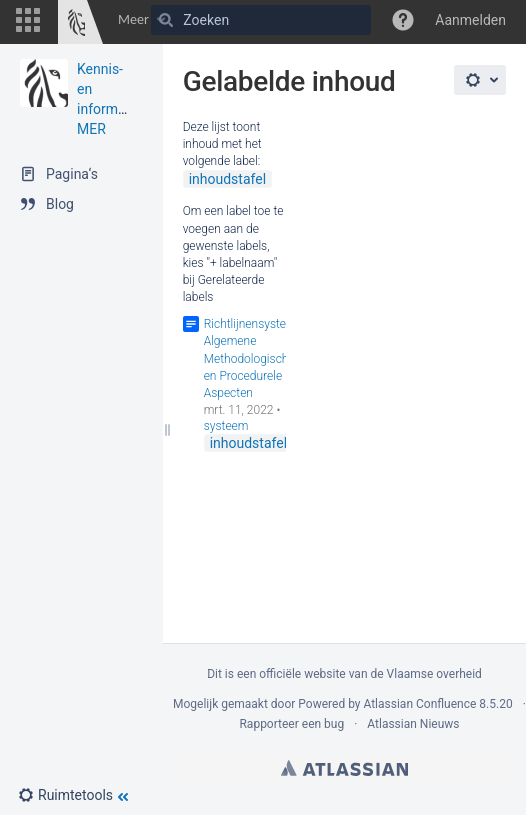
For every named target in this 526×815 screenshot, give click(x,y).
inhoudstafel (227, 179)
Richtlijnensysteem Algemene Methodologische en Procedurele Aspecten (253, 358)
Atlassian (344, 768)
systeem (226, 426)
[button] (28, 20)
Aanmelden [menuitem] (470, 20)
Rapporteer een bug (291, 724)
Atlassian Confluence (419, 704)
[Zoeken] (166, 20)
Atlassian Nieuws (413, 724)
